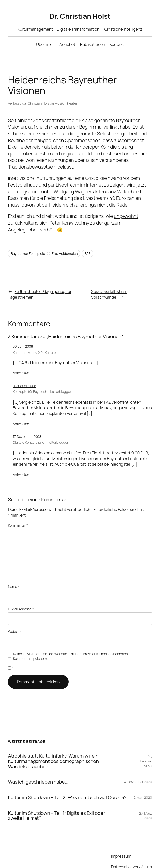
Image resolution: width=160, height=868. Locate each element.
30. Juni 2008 (23, 335)
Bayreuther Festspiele (27, 243)
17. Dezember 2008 (28, 425)
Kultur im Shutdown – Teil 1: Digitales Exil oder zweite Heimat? (56, 797)
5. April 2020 (143, 778)
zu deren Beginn (78, 116)
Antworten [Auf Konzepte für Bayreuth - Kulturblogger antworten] (20, 413)
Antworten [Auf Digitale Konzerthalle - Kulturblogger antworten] (20, 463)
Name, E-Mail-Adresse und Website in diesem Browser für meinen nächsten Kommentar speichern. (70, 637)
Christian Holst (38, 92)
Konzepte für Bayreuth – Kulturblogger (42, 381)
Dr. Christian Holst (80, 16)
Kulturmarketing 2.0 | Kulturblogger (39, 341)
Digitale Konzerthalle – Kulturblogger (40, 432)
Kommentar (18, 514)
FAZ (87, 243)
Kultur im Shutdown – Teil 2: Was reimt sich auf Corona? (66, 778)
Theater (70, 92)
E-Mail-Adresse (21, 591)
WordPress (69, 857)
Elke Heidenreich (64, 243)
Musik (58, 92)
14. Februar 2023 (146, 742)
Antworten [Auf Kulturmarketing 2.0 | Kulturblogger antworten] (20, 362)
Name (14, 570)
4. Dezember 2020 (138, 763)
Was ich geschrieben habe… (38, 763)
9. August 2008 (24, 375)
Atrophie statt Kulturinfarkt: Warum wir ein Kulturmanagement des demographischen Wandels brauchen (52, 742)
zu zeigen (113, 174)
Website (14, 613)
